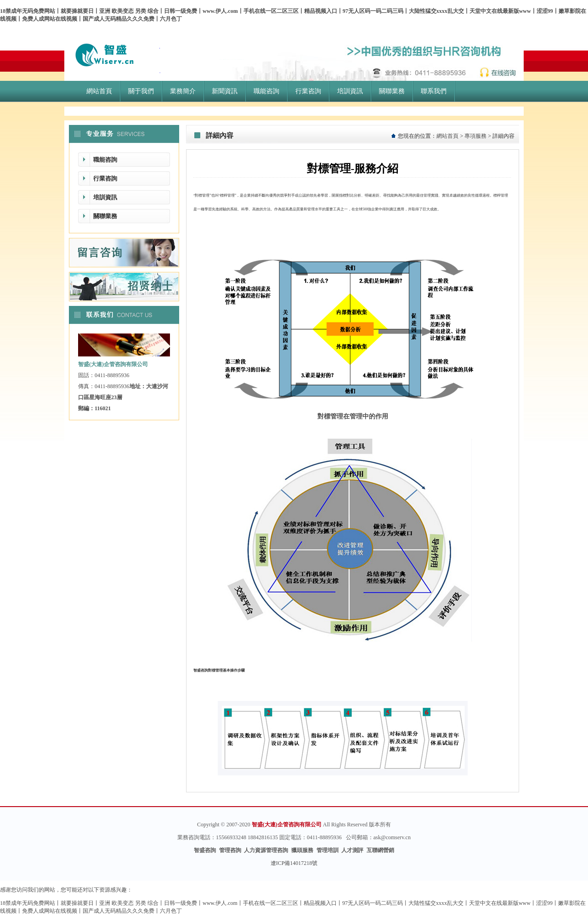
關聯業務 (105, 216)
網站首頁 (447, 136)
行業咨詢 (105, 178)
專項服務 (475, 136)
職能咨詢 (105, 160)
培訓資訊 (105, 197)
